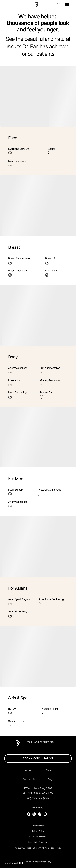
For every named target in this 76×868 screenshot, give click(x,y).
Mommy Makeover (50, 383)
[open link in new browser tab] (29, 814)
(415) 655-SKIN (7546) (38, 798)
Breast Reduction (18, 273)
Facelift (51, 151)
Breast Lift (51, 261)
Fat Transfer (52, 273)
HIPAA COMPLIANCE (38, 837)
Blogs (50, 779)
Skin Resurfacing (17, 724)
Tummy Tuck (47, 395)
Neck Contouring (17, 395)
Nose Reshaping (17, 163)
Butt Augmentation (50, 370)
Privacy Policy (38, 831)
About (49, 770)
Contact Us (29, 779)
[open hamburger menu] (67, 5)
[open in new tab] (38, 791)
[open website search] (60, 4)
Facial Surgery (16, 492)
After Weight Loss (18, 370)
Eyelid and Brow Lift (19, 151)
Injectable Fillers (49, 711)
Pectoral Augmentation (50, 492)
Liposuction (14, 383)
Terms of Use (38, 825)
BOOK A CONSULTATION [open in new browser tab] (38, 758)
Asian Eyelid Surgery (19, 602)
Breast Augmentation (20, 261)
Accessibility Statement (38, 842)
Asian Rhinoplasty (18, 614)
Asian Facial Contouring (51, 602)
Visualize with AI (14, 863)
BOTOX (12, 711)
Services (29, 770)
